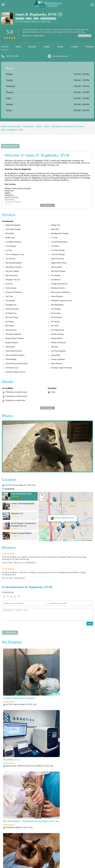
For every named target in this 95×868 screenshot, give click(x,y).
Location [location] (75, 47)
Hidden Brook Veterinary (11, 126)
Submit (87, 817)
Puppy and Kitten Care (42, 855)
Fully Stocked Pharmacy (17, 852)
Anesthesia (46, 849)
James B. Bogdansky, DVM (12, 130)
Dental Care (76, 849)
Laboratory (33, 852)
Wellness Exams (53, 859)
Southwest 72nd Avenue (48, 19)
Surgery (86, 855)
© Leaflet (76, 540)
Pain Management (81, 852)
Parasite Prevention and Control (19, 855)
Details (47, 47)
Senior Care (76, 855)
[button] (62, 526)
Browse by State (10, 146)
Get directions (9, 489)
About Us (18, 849)
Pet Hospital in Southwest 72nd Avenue (67, 126)
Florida (29, 19)
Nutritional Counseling (62, 852)
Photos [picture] (60, 47)
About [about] (18, 47)
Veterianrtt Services (32, 849)
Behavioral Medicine (61, 849)
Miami (36, 19)
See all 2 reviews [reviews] (85, 36)
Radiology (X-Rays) (61, 855)
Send (90, 624)
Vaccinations (40, 859)
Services (32, 47)
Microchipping (45, 852)
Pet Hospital (20, 19)
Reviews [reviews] (90, 47)
